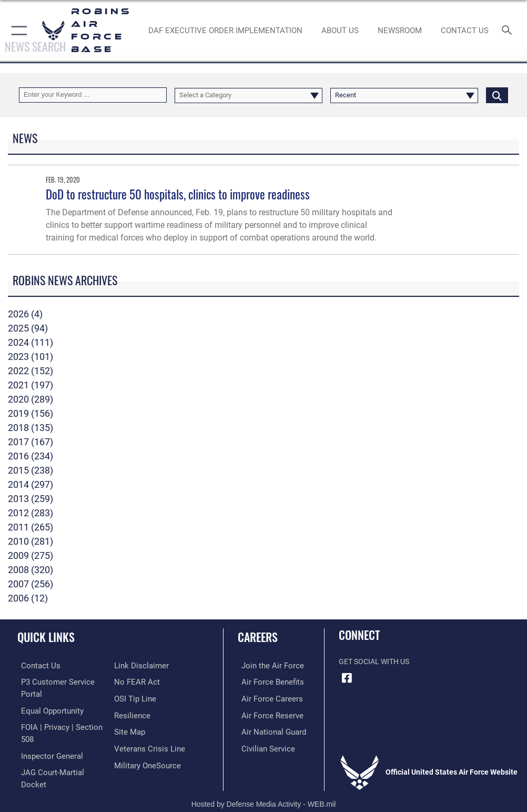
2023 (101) (31, 357)
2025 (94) (28, 328)
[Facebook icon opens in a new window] (347, 678)
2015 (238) (31, 470)
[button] (17, 31)
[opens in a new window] (145, 762)
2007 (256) (31, 584)
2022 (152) (31, 371)
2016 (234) (31, 456)
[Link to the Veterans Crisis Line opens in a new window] (146, 746)
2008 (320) (31, 570)
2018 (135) (31, 428)
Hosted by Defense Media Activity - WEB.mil (264, 789)
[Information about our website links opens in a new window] (139, 665)
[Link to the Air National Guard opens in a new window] (268, 730)
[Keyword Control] (93, 95)
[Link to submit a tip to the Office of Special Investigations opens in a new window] (133, 698)
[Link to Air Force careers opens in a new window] (266, 698)
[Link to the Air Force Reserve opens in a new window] (266, 714)
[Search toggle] (509, 31)
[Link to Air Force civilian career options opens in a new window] (262, 746)
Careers (258, 637)
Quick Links (46, 637)
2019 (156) (31, 413)
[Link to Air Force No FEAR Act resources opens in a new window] (135, 681)
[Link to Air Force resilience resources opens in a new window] (130, 714)
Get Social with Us (374, 662)
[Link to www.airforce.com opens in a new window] (266, 665)
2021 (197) (31, 385)
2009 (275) (31, 555)
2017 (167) (31, 442)
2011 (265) (31, 527)
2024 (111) (31, 342)
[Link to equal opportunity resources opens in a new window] (47, 709)
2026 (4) (25, 314)
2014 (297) (31, 484)
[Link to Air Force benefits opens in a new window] (266, 681)
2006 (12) (28, 598)
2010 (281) (31, 541)
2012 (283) (31, 513)
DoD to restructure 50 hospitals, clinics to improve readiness (178, 194)
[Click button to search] (497, 95)
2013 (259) (31, 499)
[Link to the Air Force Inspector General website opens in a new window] (46, 752)
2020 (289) (31, 399)
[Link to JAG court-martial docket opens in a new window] (59, 769)
